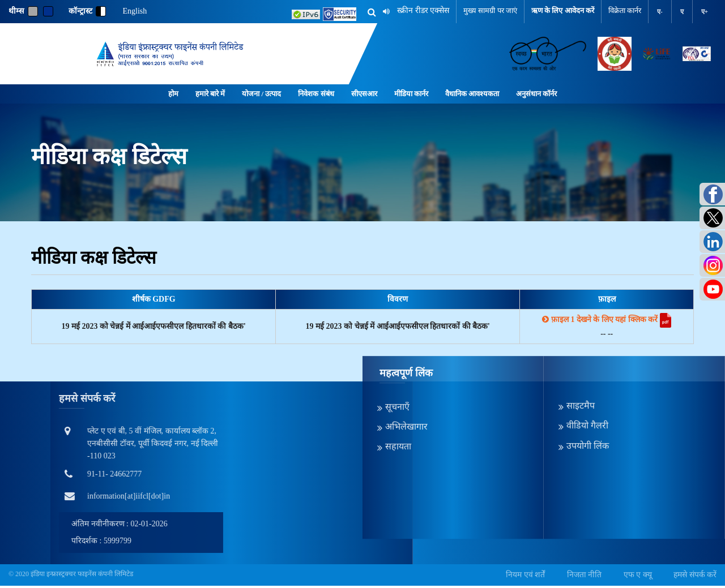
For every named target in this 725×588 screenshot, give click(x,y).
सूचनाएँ (397, 343)
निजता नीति (585, 575)
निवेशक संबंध (316, 94)
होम (173, 94)
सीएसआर (364, 94)
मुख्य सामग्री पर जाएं (490, 10)
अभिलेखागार (406, 363)
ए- (660, 11)
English (135, 11)
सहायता (398, 383)
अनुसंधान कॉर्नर (536, 94)
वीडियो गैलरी (587, 362)
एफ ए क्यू (638, 575)
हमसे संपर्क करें (695, 575)
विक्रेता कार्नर (625, 10)
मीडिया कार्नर (411, 94)
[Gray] (33, 11)
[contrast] (101, 11)
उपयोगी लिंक (588, 382)
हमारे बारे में (210, 94)
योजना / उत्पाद (261, 94)
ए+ (705, 11)
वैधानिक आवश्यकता (472, 94)
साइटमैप (581, 342)
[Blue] (48, 11)
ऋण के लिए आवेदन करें (563, 10)
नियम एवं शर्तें (525, 575)
